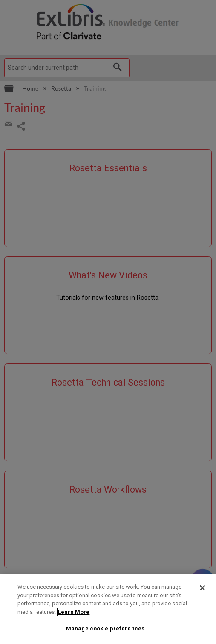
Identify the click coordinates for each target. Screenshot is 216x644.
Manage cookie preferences (105, 628)
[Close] (202, 588)
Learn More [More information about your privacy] (74, 612)
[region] (108, 609)
